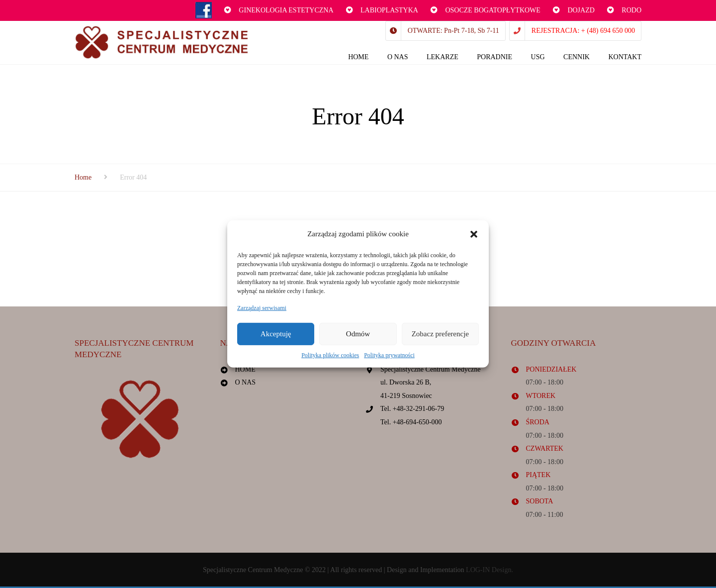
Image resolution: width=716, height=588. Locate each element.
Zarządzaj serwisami (262, 307)
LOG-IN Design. (490, 571)
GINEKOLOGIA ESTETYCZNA (286, 10)
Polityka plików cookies (330, 355)
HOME (245, 370)
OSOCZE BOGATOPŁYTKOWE (492, 10)
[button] (474, 234)
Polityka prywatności (389, 355)
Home (83, 178)
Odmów (358, 334)
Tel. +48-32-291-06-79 (412, 410)
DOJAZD (581, 10)
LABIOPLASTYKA (389, 10)
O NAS (246, 383)
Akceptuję (276, 334)
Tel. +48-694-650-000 (411, 423)
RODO (631, 10)
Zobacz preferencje (440, 334)
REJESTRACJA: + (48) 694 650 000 (583, 31)
